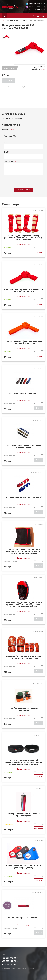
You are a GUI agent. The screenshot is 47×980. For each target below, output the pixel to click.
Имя (5, 142)
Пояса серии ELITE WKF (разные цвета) (23, 497)
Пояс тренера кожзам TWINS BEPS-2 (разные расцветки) (23, 867)
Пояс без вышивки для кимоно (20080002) (23, 709)
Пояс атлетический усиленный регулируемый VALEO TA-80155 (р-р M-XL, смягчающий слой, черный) (24, 762)
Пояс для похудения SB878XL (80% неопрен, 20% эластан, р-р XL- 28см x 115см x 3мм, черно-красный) (24, 551)
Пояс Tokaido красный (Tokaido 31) (24, 918)
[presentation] (23, 180)
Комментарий (9, 161)
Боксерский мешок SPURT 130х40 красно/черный (24, 815)
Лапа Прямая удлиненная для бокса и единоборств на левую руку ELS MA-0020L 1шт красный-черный (23, 605)
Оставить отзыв (23, 190)
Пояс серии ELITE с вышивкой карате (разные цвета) (23, 446)
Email (6, 152)
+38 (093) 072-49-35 (37, 10)
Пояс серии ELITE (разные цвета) (23, 393)
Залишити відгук (23, 244)
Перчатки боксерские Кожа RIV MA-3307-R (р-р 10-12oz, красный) (23, 657)
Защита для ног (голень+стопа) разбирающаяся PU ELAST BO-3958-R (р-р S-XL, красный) (24, 238)
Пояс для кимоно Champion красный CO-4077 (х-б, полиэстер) (24, 290)
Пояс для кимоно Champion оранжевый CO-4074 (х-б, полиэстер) (24, 342)
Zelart (43, 69)
